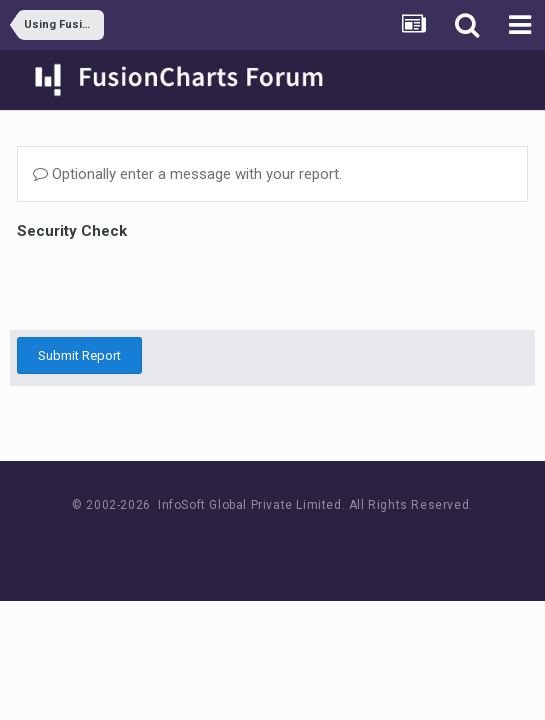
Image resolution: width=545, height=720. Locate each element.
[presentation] (169, 284)
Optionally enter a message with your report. (187, 174)
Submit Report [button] (79, 355)
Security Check (72, 231)
